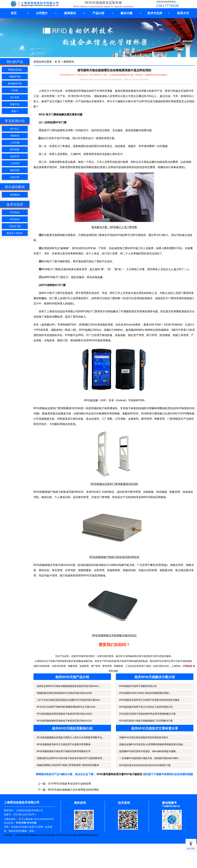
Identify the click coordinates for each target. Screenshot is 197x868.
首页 (14, 13)
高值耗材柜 (114, 570)
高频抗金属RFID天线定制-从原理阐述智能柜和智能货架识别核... (152, 744)
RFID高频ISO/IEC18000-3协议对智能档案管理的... (145, 693)
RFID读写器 (49, 835)
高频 (107, 330)
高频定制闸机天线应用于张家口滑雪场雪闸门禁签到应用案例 (68, 765)
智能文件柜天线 (54, 565)
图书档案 (15, 149)
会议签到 (94, 419)
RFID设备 (72, 835)
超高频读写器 (15, 83)
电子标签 (15, 97)
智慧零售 (15, 156)
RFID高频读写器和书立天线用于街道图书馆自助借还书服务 (149, 700)
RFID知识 (15, 212)
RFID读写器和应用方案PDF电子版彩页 (119, 774)
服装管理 (15, 170)
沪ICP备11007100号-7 (25, 814)
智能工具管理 (181, 335)
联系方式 (183, 13)
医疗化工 (15, 129)
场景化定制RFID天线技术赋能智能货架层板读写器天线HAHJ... (69, 686)
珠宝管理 (57, 570)
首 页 (57, 62)
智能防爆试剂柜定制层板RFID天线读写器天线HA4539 (64, 693)
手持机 (15, 90)
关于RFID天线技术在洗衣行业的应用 (70, 784)
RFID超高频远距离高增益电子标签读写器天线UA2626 (64, 714)
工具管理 (15, 163)
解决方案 (127, 13)
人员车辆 (15, 143)
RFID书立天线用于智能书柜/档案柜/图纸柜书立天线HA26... (67, 707)
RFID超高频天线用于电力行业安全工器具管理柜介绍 (146, 707)
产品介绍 (98, 13)
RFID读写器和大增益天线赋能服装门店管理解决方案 (146, 721)
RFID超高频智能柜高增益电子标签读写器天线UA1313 (64, 721)
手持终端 (63, 325)
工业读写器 (61, 835)
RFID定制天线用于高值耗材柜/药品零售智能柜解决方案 (148, 714)
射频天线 (15, 104)
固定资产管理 (136, 335)
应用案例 (15, 195)
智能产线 (50, 492)
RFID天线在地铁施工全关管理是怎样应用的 (73, 790)
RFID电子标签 (22, 835)
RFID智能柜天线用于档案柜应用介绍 (138, 686)
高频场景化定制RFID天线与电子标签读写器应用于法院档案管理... (70, 758)
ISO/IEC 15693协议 (103, 492)
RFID (147, 497)
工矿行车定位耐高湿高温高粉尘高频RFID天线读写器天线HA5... (69, 700)
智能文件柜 (177, 565)
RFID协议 (15, 219)
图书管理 (146, 419)
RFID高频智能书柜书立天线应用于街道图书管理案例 (64, 744)
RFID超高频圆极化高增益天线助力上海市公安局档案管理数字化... (70, 737)
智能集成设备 (15, 70)
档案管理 (160, 419)
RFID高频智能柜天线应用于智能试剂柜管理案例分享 (64, 751)
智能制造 (15, 136)
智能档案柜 (85, 570)
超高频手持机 (84, 835)
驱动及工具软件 (15, 233)
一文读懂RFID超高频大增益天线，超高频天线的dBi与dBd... (149, 758)
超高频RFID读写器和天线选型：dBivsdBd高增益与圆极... (148, 751)
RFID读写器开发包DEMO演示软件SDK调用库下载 (145, 765)
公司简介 (42, 13)
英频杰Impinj (36, 835)
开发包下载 (15, 226)
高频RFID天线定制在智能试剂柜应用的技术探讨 (144, 737)
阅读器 (95, 835)
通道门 (15, 111)
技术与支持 (155, 13)
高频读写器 (15, 77)
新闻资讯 (70, 13)
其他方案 (15, 177)
